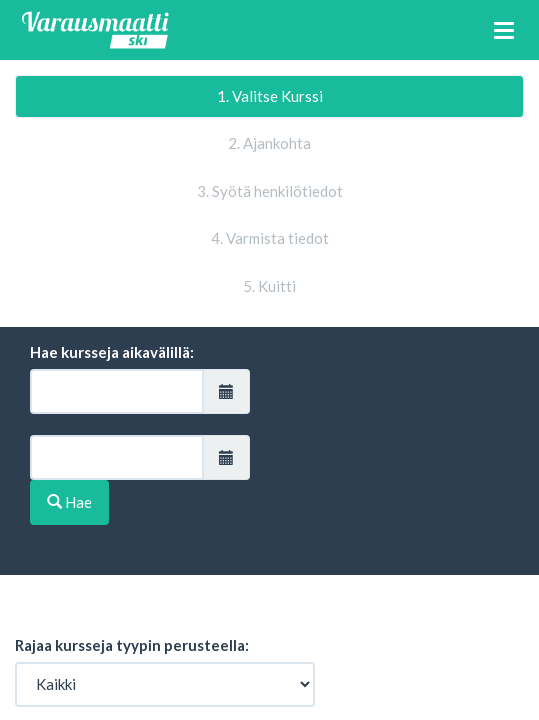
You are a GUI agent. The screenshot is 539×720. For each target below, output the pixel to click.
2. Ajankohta (269, 143)
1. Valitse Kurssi (270, 96)
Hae (69, 502)
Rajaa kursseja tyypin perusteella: (132, 645)
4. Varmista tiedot (270, 238)
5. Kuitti (269, 286)
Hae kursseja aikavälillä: (112, 352)
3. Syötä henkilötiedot (270, 191)
